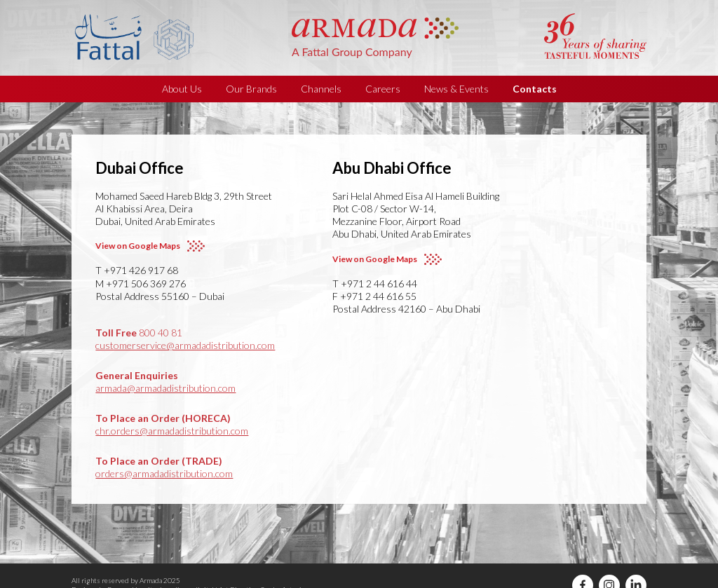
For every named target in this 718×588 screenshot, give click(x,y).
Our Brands (251, 89)
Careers (383, 89)
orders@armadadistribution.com (164, 473)
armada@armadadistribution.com (165, 388)
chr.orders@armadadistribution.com (172, 431)
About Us (182, 89)
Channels (321, 89)
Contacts (535, 89)
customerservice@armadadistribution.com (185, 345)
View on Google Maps (138, 246)
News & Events (456, 89)
